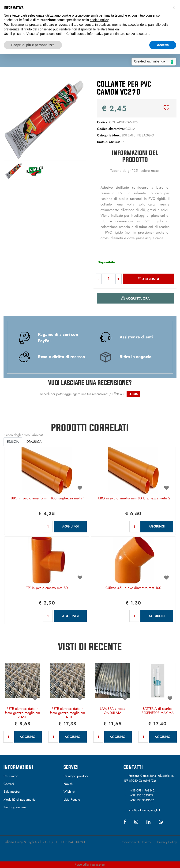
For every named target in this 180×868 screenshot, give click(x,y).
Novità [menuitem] (68, 784)
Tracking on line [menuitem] (15, 807)
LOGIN (133, 394)
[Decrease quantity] (99, 279)
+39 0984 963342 (142, 790)
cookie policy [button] (99, 20)
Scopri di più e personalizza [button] (33, 45)
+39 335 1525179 (142, 795)
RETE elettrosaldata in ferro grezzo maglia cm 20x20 (22, 713)
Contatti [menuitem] (9, 784)
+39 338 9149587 (142, 800)
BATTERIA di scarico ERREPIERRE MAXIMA (158, 711)
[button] (45, 119)
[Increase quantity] (119, 279)
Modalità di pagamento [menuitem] (20, 799)
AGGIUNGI (70, 526)
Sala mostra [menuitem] (12, 791)
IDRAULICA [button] (34, 442)
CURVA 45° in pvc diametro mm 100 (133, 588)
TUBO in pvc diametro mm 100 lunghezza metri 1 (47, 498)
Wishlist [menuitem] (69, 791)
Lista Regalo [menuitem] (72, 799)
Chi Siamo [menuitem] (11, 776)
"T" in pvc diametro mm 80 (47, 588)
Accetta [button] (163, 45)
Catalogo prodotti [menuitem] (76, 776)
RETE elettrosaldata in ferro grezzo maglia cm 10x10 (67, 713)
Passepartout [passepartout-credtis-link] (98, 865)
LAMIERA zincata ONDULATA (112, 711)
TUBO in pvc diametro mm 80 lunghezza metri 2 (133, 498)
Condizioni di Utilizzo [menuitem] (136, 842)
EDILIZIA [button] (13, 442)
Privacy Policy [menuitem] (167, 842)
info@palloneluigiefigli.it (144, 810)
